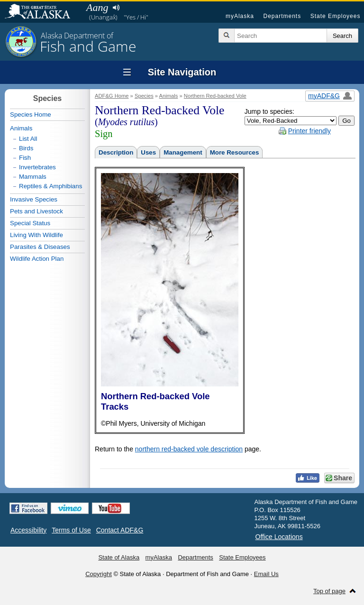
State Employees (336, 16)
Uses (148, 152)
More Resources (235, 152)
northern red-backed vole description (189, 449)
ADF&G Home (112, 96)
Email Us (266, 574)
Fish (25, 158)
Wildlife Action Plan (37, 259)
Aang (97, 7)
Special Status (30, 223)
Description (116, 152)
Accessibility (28, 530)
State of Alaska (42, 12)
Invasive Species (34, 199)
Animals (169, 96)
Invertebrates (37, 167)
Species (144, 96)
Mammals (33, 177)
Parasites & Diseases (40, 247)
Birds (26, 148)
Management (183, 152)
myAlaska (240, 16)
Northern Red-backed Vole (215, 96)
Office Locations (279, 537)
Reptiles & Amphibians (50, 186)
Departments (282, 16)
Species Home (31, 115)
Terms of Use (71, 530)
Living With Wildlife (36, 235)
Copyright (99, 574)
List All (28, 139)
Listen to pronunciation (116, 8)
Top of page (329, 591)
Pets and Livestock (36, 211)
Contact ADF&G (120, 530)
